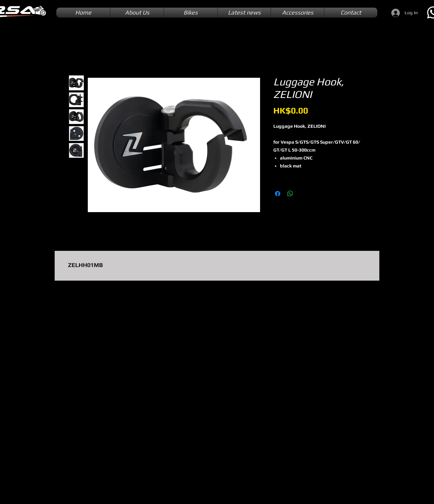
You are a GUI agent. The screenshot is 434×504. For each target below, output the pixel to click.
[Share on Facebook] (278, 194)
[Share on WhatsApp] (290, 194)
